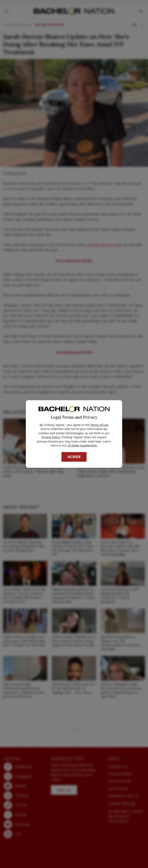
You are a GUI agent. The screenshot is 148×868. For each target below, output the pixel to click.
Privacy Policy (51, 437)
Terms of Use (99, 425)
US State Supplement (82, 445)
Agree (74, 457)
